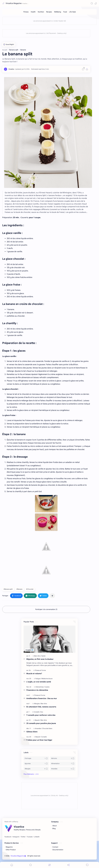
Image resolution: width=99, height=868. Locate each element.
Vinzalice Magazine (14, 3)
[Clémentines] (40, 687)
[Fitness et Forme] (40, 670)
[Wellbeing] (58, 12)
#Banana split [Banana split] (8, 589)
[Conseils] (37, 712)
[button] (96, 3)
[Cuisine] (47, 687)
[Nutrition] (41, 12)
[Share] (68, 865)
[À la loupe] (36, 758)
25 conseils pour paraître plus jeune (41, 723)
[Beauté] (38, 720)
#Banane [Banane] (19, 589)
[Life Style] (72, 12)
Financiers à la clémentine (37, 690)
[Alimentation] (63, 764)
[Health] (33, 12)
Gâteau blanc (32, 732)
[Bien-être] (38, 656)
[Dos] (42, 712)
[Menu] (49, 865)
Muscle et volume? (34, 674)
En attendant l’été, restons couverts (41, 707)
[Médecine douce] (47, 679)
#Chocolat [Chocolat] (30, 589)
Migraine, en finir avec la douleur (40, 659)
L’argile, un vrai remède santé (39, 682)
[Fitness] (26, 12)
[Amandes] (38, 728)
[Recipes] (49, 12)
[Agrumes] (36, 764)
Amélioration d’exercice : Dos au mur (42, 698)
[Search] (92, 3)
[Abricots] (63, 758)
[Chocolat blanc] (47, 728)
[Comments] (87, 865)
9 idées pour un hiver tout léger (39, 740)
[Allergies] (37, 704)
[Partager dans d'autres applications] (52, 596)
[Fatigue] (38, 679)
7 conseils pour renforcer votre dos (41, 715)
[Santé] (43, 656)
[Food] (65, 12)
